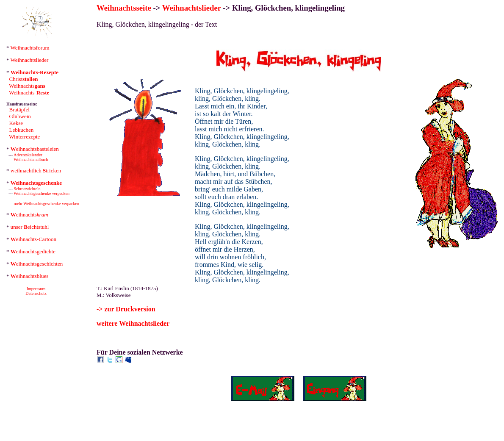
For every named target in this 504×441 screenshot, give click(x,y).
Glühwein (20, 116)
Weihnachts (27, 86)
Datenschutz (36, 293)
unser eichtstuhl (30, 227)
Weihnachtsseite (124, 8)
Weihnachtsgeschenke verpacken (42, 193)
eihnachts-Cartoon (33, 239)
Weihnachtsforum (30, 48)
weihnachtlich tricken (36, 171)
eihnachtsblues (30, 276)
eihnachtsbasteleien (35, 149)
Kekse (16, 123)
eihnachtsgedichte (33, 251)
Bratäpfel (19, 110)
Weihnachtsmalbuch (31, 159)
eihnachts (29, 215)
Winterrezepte (24, 137)
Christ (24, 79)
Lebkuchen (22, 130)
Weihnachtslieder (30, 60)
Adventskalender (28, 155)
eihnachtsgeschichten (37, 264)
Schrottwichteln (27, 189)
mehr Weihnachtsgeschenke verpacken (47, 204)
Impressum (36, 289)
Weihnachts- (29, 93)
